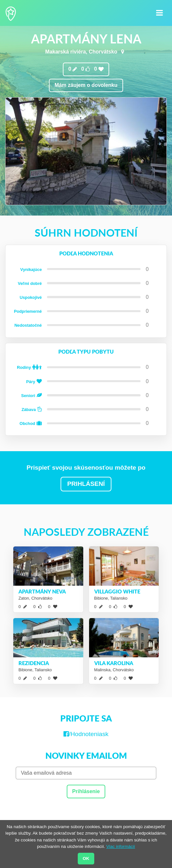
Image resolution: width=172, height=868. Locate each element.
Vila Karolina (114, 663)
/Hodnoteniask (86, 734)
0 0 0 (86, 69)
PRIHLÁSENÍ (86, 484)
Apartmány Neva (42, 591)
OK (86, 858)
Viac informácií (121, 846)
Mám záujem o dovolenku (86, 85)
